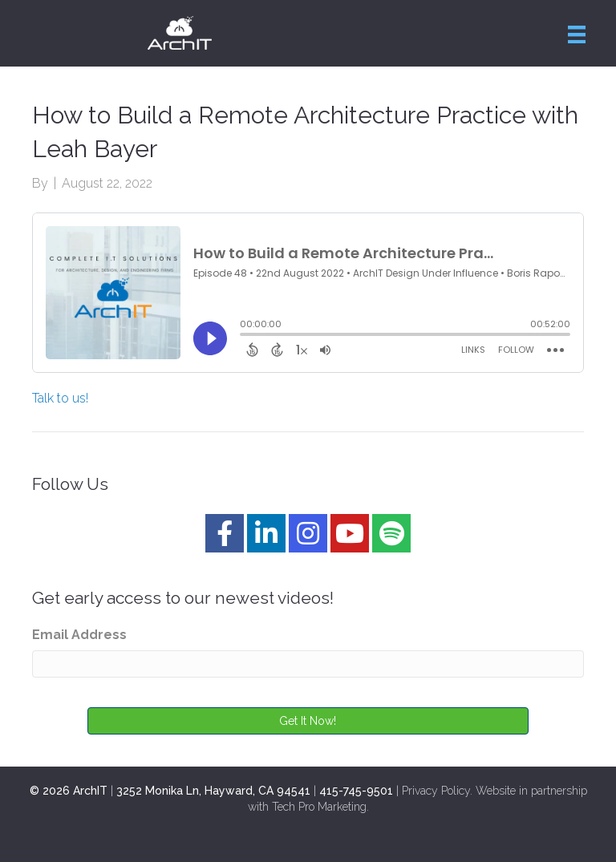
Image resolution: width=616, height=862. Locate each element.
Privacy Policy (436, 791)
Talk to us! (60, 398)
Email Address (79, 635)
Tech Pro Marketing (319, 807)
